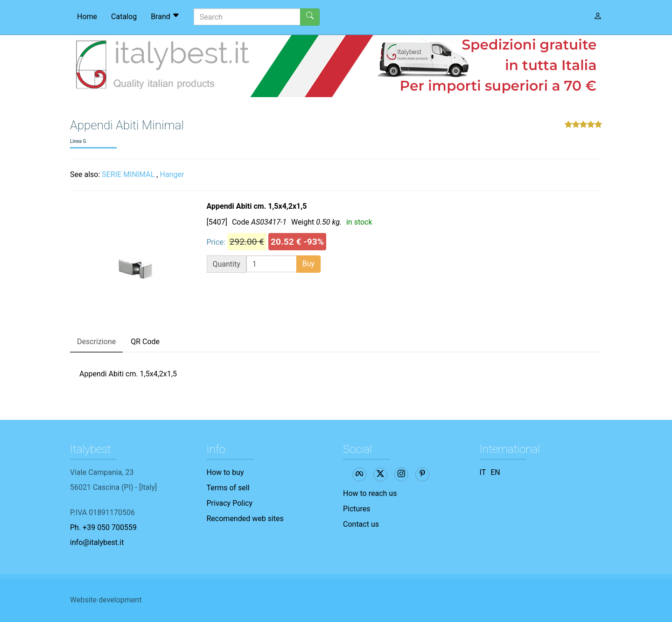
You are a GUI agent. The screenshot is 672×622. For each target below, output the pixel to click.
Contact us (361, 524)
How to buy (225, 472)
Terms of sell (228, 488)
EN (495, 472)
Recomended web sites (245, 519)
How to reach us (370, 493)
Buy (308, 264)
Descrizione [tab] (96, 342)
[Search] (247, 17)
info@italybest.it (97, 542)
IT (483, 472)
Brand (165, 16)
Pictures (357, 509)
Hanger (172, 174)
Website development (106, 600)
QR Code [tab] (145, 342)
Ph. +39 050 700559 (103, 527)
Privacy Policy (230, 503)
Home (87, 17)
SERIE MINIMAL (128, 174)
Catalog (124, 17)
